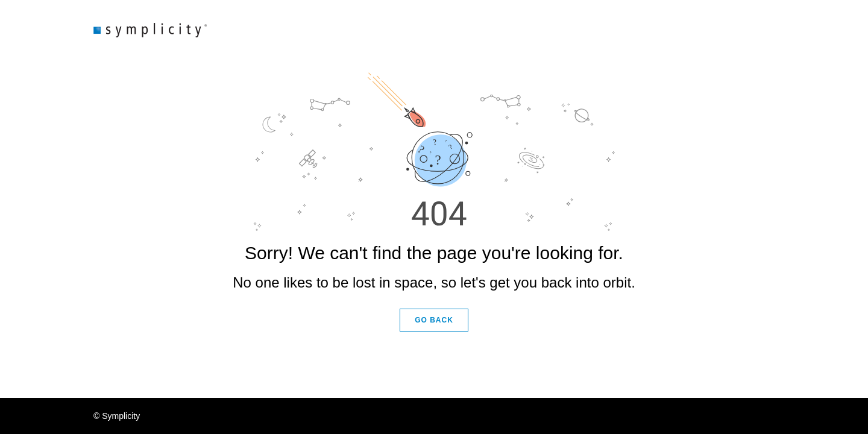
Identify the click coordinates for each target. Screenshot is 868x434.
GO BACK (434, 320)
